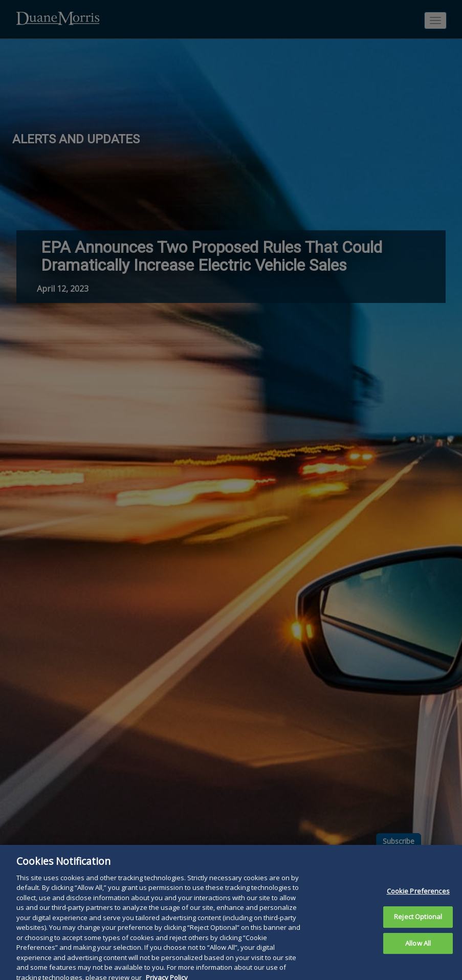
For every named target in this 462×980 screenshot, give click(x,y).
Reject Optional (418, 929)
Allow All (418, 956)
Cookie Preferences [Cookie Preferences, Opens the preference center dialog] (418, 904)
